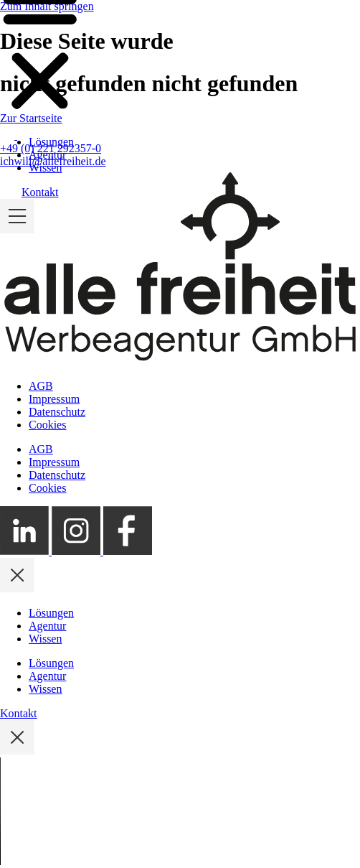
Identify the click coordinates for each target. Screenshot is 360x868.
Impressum (54, 399)
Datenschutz (57, 412)
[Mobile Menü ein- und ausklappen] (17, 229)
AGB (41, 386)
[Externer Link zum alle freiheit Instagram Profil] (77, 551)
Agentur (47, 155)
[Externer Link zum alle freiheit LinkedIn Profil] (26, 551)
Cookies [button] (47, 425)
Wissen (45, 168)
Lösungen (51, 142)
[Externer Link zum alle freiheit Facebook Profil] (128, 551)
